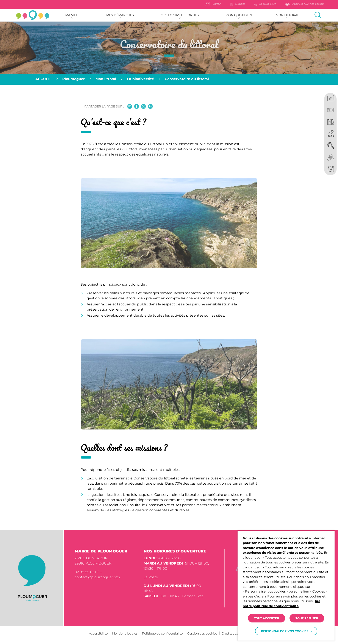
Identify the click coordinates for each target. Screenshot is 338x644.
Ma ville (72, 15)
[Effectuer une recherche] (318, 15)
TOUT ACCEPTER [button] (267, 618)
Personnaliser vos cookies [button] (285, 631)
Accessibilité (98, 633)
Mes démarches (120, 15)
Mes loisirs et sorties (180, 15)
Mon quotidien (239, 15)
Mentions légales (125, 633)
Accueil (43, 79)
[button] (169, 239)
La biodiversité (140, 79)
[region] (169, 79)
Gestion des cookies (202, 633)
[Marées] (253, 4)
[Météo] (229, 4)
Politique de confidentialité (162, 633)
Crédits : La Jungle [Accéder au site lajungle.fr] (235, 633)
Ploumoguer (74, 79)
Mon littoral (287, 15)
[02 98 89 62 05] (281, 4)
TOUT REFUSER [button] (307, 618)
